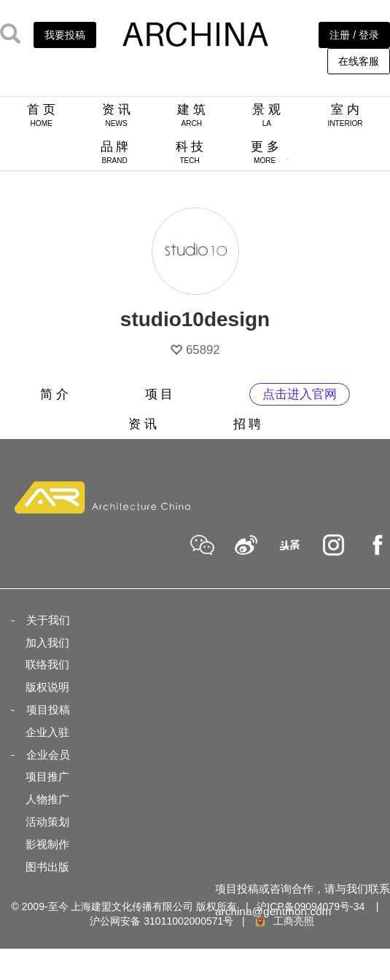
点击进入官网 (300, 394)
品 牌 (115, 152)
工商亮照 (284, 921)
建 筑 (191, 115)
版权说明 (47, 687)
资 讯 (116, 115)
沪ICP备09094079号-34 (311, 906)
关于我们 (48, 620)
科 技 (190, 152)
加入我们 (47, 643)
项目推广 (47, 777)
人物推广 (47, 799)
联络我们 (47, 664)
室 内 (345, 115)
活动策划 (47, 822)
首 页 (41, 115)
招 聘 (247, 424)
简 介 (54, 394)
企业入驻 (47, 732)
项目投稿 (48, 710)
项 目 (159, 394)
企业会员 (48, 755)
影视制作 (47, 844)
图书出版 (47, 867)
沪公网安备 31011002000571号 (161, 921)
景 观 (266, 115)
